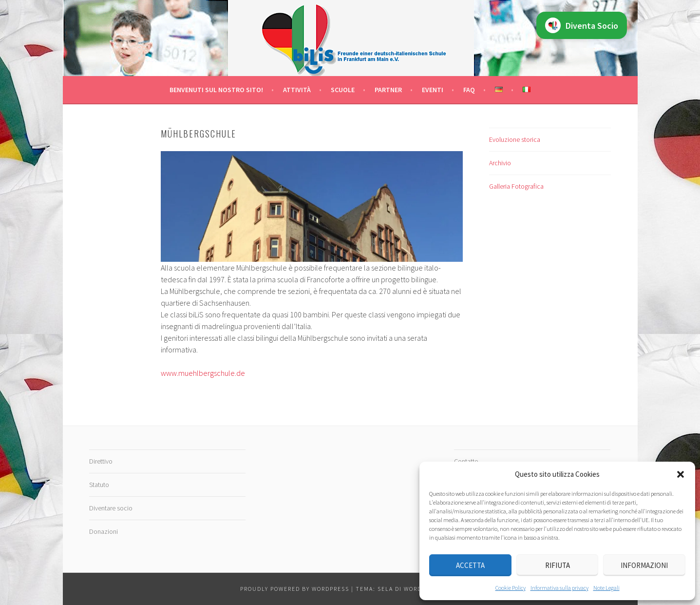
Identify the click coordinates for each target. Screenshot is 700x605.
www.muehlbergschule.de (203, 373)
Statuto (99, 485)
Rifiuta (558, 565)
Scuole (343, 90)
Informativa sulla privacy (559, 588)
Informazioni (644, 565)
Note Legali (606, 588)
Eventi (433, 90)
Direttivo (101, 461)
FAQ (469, 90)
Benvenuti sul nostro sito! (216, 90)
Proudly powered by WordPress (295, 589)
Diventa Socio (582, 25)
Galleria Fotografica (516, 186)
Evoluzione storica (515, 139)
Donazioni (104, 531)
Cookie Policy (511, 588)
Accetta (470, 565)
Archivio (500, 163)
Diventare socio (111, 508)
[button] (681, 474)
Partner (388, 90)
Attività (297, 90)
